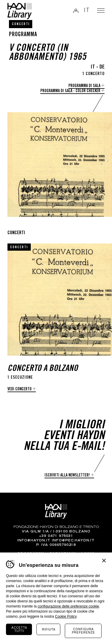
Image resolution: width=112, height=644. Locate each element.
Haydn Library (20, 11)
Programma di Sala (84, 86)
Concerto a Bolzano (43, 369)
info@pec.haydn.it (73, 541)
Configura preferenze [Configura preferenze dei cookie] (83, 631)
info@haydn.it (34, 541)
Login (76, 11)
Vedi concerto (20, 389)
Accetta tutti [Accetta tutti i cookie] (19, 629)
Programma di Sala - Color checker (70, 91)
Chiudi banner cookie (104, 561)
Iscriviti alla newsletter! (67, 476)
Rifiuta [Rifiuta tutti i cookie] (49, 629)
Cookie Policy (66, 616)
